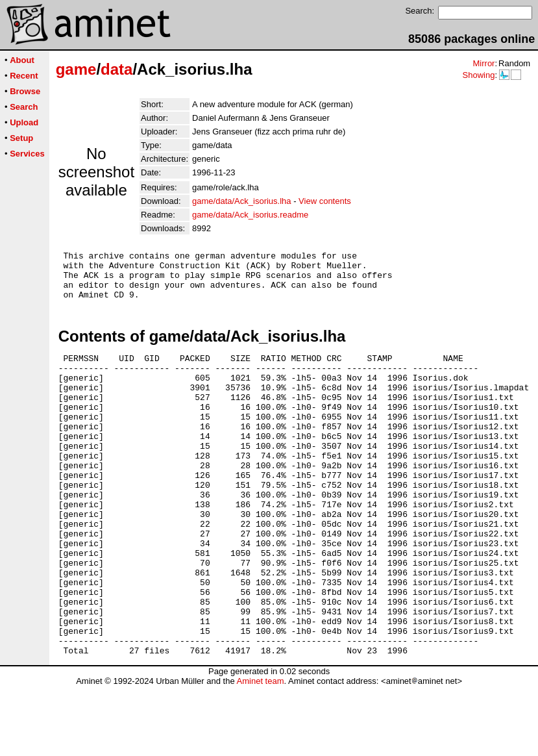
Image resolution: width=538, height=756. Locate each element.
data (116, 69)
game (76, 69)
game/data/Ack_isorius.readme (250, 215)
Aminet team (260, 751)
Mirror (483, 63)
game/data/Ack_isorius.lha (241, 201)
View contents (325, 201)
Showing (478, 75)
